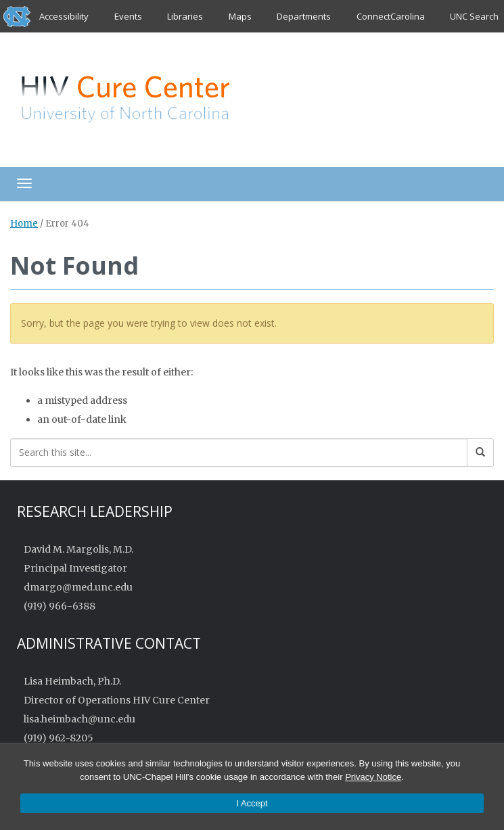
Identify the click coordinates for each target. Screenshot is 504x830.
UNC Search (474, 16)
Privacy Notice (373, 777)
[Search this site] (239, 453)
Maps (240, 16)
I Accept (252, 803)
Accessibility (64, 16)
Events (128, 16)
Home (24, 224)
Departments (304, 16)
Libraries (185, 16)
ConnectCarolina (391, 16)
